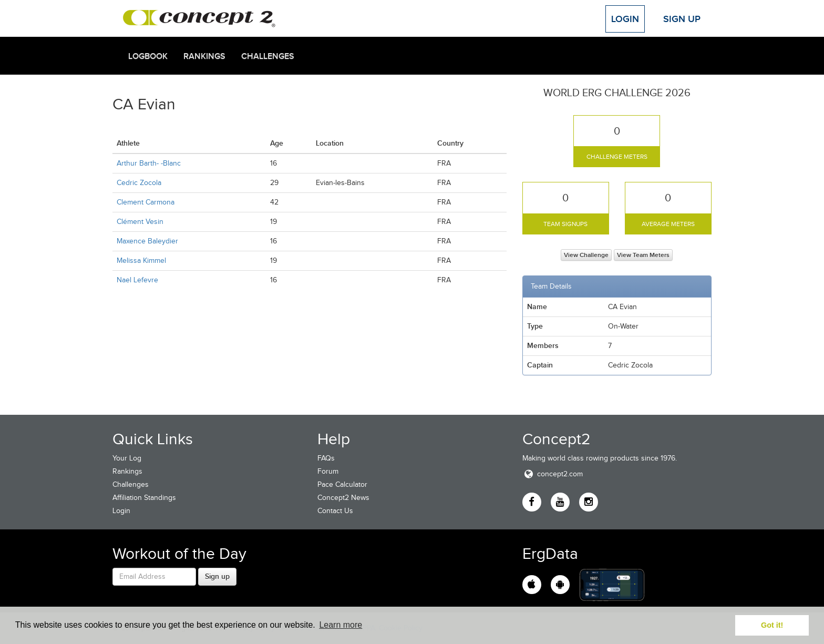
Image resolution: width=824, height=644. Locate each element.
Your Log (127, 458)
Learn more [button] (341, 625)
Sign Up (682, 19)
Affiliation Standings (144, 498)
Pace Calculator (342, 484)
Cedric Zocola (139, 183)
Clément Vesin (140, 222)
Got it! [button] (772, 625)
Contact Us (335, 511)
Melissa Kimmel (141, 260)
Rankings (204, 56)
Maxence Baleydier (147, 241)
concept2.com (553, 474)
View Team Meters (643, 255)
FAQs (326, 458)
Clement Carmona (146, 202)
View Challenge (586, 255)
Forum (328, 471)
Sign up (217, 576)
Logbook (148, 56)
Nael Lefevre (137, 280)
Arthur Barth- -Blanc (149, 163)
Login (625, 19)
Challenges (268, 56)
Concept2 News (343, 498)
